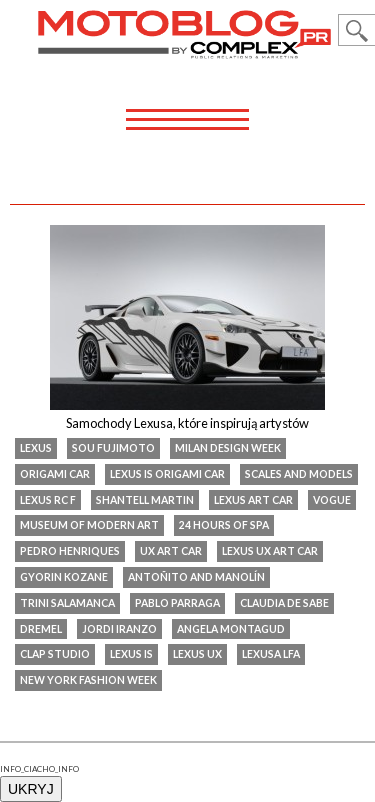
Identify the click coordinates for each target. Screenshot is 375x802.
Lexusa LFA (271, 654)
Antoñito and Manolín (196, 577)
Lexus (36, 448)
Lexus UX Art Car (270, 551)
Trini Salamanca (67, 603)
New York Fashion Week (88, 680)
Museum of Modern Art (89, 525)
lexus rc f (48, 500)
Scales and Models (299, 474)
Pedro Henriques (70, 551)
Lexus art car (253, 500)
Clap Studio (55, 654)
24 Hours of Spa (224, 525)
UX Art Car (171, 551)
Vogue (332, 500)
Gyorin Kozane (64, 577)
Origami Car (55, 474)
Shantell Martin (145, 500)
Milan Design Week (228, 448)
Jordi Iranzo (119, 629)
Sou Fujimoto (113, 448)
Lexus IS (131, 654)
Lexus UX (197, 654)
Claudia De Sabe (284, 603)
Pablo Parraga (177, 603)
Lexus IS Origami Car (167, 474)
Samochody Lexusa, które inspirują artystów (187, 423)
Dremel (41, 629)
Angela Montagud (231, 629)
